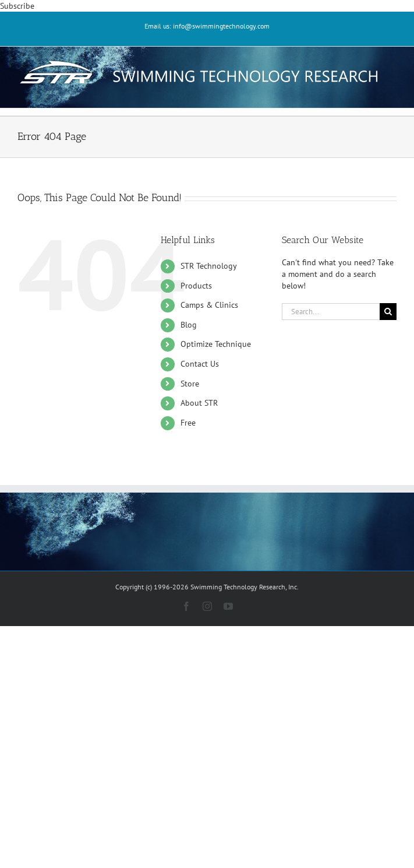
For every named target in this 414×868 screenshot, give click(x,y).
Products (196, 286)
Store (190, 384)
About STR (199, 403)
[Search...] (331, 312)
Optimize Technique (216, 344)
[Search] (388, 312)
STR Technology (209, 266)
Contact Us (200, 364)
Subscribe (17, 6)
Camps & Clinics (209, 305)
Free (188, 423)
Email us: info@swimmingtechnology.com (207, 26)
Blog (189, 325)
